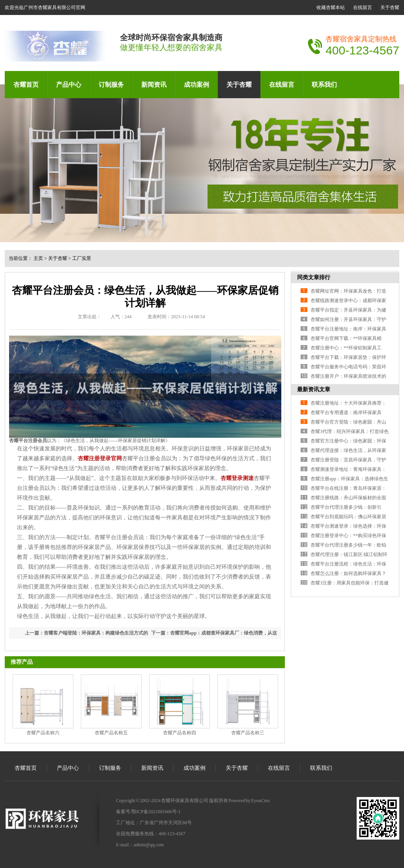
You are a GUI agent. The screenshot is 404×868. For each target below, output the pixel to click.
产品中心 (69, 85)
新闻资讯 (154, 85)
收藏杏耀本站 (331, 7)
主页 (38, 258)
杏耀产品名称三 (248, 733)
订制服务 (111, 85)
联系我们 (324, 85)
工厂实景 (82, 258)
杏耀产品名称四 (180, 733)
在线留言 (363, 7)
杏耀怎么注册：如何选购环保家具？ (348, 573)
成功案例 (196, 85)
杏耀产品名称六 (43, 733)
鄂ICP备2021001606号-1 (156, 812)
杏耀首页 (26, 85)
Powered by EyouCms (249, 801)
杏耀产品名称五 (111, 733)
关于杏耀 (390, 7)
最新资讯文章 (314, 389)
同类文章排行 (314, 277)
